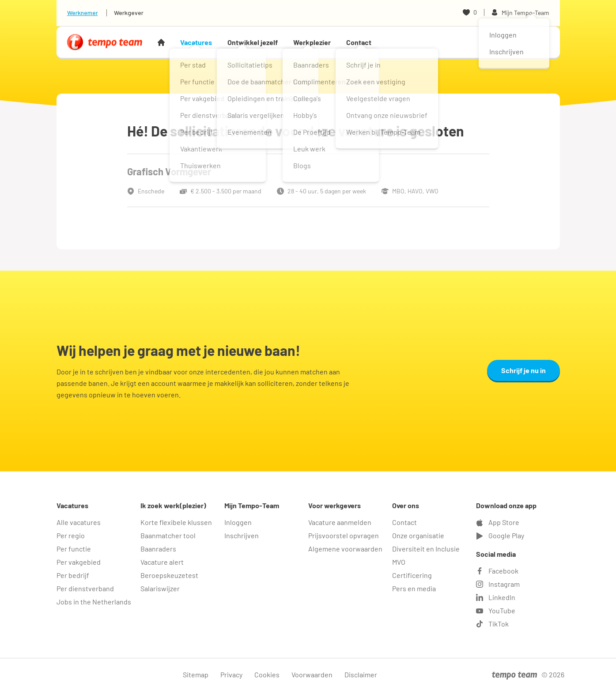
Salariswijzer (160, 588)
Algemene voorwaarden (345, 549)
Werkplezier (312, 42)
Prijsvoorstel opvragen (344, 535)
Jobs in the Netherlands (94, 602)
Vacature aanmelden (340, 522)
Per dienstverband (85, 588)
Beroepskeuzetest (169, 575)
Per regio (71, 535)
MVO (399, 562)
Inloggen (238, 522)
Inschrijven (242, 535)
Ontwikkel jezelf (253, 42)
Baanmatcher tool (168, 535)
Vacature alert (162, 562)
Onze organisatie (418, 535)
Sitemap (196, 674)
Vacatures (196, 42)
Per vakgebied (79, 562)
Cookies (267, 674)
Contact (359, 42)
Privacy (231, 674)
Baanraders (158, 549)
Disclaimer (361, 674)
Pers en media (414, 588)
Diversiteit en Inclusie (426, 549)
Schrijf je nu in (523, 370)
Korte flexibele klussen (176, 522)
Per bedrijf (73, 575)
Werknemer (83, 13)
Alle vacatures (79, 522)
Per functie (74, 549)
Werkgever (129, 13)
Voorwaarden (312, 674)
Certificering (412, 575)
